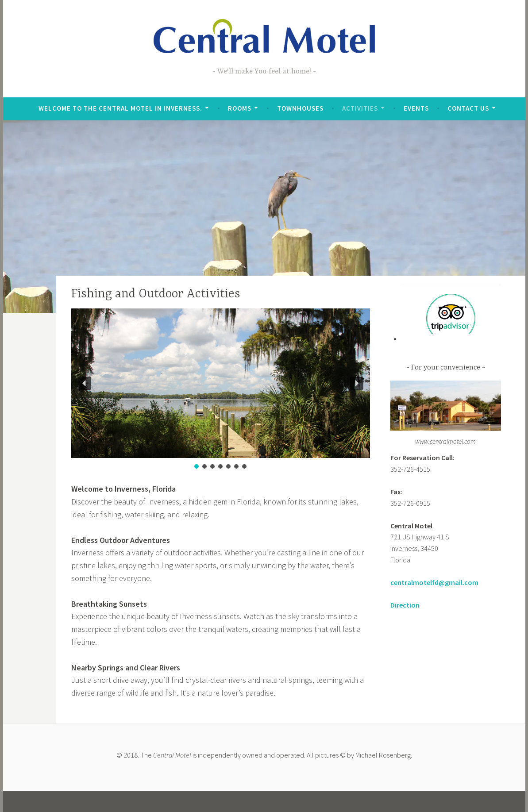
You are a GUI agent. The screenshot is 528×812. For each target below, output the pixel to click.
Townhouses (300, 108)
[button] (85, 383)
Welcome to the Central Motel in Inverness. (120, 108)
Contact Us (468, 108)
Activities (360, 108)
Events (416, 108)
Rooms (240, 108)
